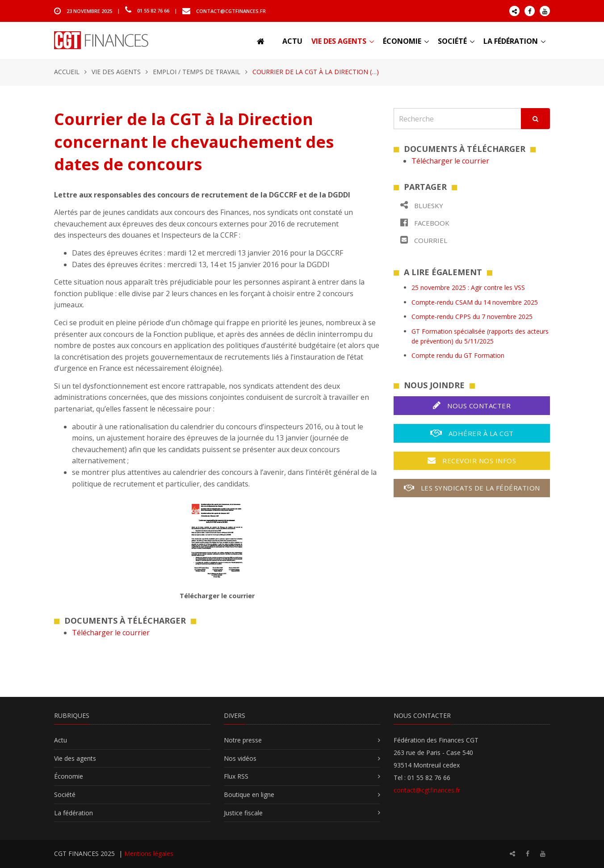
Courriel (424, 240)
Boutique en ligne (249, 795)
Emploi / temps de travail (197, 72)
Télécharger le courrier (111, 633)
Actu (292, 41)
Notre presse (243, 740)
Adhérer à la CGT (472, 433)
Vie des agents (339, 41)
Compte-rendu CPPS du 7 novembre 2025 (472, 317)
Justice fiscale (243, 813)
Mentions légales (149, 853)
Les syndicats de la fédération (472, 488)
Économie (402, 41)
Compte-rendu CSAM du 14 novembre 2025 (475, 302)
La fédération (511, 41)
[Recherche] (457, 119)
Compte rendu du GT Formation (458, 355)
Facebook (425, 223)
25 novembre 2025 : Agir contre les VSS (468, 287)
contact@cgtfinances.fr (231, 10)
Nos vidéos (240, 758)
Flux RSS (236, 776)
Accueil (67, 72)
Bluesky (422, 205)
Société (452, 41)
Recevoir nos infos (472, 461)
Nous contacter (472, 405)
